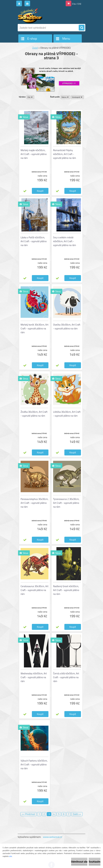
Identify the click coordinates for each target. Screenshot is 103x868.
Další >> (77, 814)
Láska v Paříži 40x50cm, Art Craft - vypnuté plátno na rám (34, 241)
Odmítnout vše (79, 862)
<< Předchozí (28, 814)
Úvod (35, 48)
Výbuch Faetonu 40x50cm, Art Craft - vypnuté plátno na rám (34, 764)
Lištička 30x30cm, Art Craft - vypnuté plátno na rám (67, 414)
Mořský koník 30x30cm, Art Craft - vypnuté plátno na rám (35, 328)
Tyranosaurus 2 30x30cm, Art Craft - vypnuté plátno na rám (66, 503)
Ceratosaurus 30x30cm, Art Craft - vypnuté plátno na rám (35, 590)
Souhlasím (95, 862)
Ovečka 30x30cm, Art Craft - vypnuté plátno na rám (67, 327)
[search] (82, 28)
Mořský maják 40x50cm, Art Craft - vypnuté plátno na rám (34, 154)
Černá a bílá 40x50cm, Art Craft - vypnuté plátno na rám (66, 677)
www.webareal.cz (53, 837)
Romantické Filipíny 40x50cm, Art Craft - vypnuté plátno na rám (65, 154)
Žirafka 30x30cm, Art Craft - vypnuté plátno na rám (34, 414)
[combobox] (65, 97)
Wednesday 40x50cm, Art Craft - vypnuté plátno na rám (34, 677)
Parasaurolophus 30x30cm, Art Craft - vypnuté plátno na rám (35, 503)
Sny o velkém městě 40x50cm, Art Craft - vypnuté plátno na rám (65, 241)
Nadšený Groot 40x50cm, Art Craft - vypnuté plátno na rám (66, 590)
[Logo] (40, 16)
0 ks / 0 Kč (77, 4)
